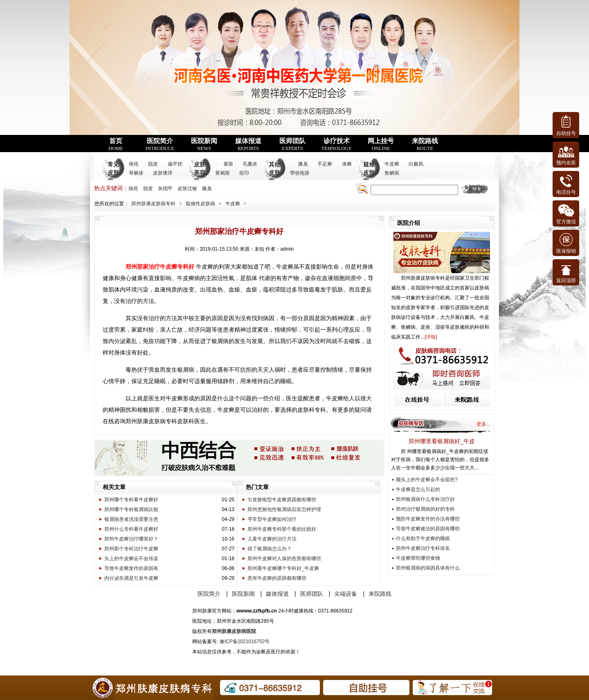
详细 (431, 337)
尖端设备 (346, 594)
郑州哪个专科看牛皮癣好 (131, 500)
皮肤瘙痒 (163, 173)
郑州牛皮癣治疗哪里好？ (131, 539)
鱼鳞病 (392, 173)
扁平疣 (175, 164)
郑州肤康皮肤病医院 (234, 631)
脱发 (153, 164)
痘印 (244, 173)
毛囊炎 (250, 164)
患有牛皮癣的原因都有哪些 (277, 578)
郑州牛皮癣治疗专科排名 (423, 548)
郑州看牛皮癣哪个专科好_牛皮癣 (283, 568)
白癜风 (416, 164)
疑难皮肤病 (369, 173)
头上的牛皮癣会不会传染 (131, 559)
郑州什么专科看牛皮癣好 (131, 529)
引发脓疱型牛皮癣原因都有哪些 (282, 500)
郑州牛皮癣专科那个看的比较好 (282, 529)
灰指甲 (165, 188)
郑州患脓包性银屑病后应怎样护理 (284, 509)
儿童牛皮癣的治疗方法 (272, 539)
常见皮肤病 (113, 173)
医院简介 (160, 144)
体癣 (347, 164)
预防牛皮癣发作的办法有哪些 (428, 519)
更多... (483, 424)
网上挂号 (381, 144)
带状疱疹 (300, 173)
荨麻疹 (136, 173)
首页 (116, 144)
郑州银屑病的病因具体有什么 (428, 568)
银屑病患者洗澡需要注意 (131, 519)
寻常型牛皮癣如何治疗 (272, 519)
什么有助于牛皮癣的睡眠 (423, 538)
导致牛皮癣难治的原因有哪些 (428, 529)
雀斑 (228, 164)
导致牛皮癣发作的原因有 (131, 568)
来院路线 (425, 144)
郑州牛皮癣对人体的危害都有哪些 (284, 559)
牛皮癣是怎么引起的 (418, 489)
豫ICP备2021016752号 (245, 642)
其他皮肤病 (274, 173)
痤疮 (134, 164)
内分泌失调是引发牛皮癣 (131, 578)
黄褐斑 (223, 173)
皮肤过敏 (187, 188)
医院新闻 (204, 144)
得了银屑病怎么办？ (270, 549)
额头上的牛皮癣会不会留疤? (427, 480)
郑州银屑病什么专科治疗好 (425, 499)
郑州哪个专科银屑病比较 (131, 509)
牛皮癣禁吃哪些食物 (418, 558)
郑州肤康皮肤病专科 (153, 204)
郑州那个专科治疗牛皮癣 (131, 549)
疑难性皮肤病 (200, 204)
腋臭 (303, 164)
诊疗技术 (337, 144)
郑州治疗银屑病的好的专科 (425, 509)
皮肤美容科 (200, 173)
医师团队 (292, 144)
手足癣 (325, 164)
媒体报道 (248, 144)
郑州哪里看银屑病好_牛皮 (442, 441)
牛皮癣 (392, 164)
